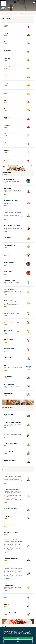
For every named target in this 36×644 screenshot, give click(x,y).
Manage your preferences (14, 634)
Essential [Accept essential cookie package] (18, 641)
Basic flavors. (4, 13)
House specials (13, 13)
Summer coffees (22, 13)
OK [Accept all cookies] (18, 638)
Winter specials (31, 13)
